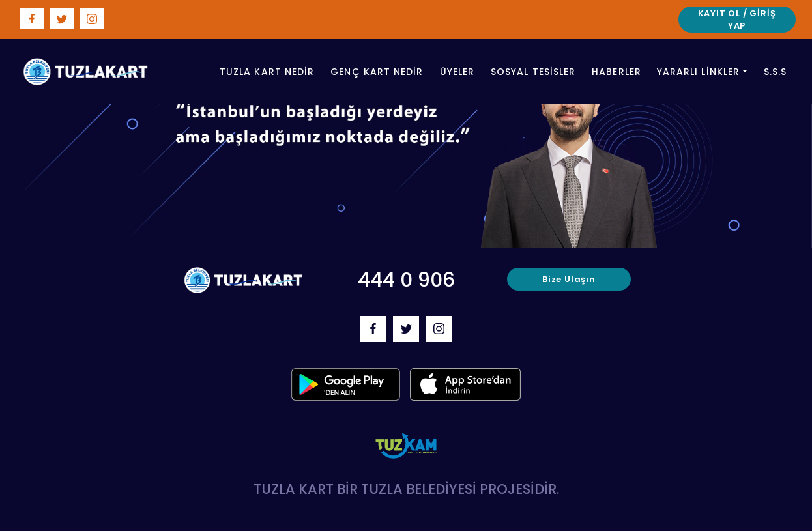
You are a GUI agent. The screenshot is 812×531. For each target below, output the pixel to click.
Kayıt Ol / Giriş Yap (737, 20)
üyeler (457, 72)
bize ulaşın (569, 279)
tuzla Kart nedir (267, 72)
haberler (616, 72)
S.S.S (775, 72)
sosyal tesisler (533, 72)
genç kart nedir (377, 72)
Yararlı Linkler (698, 72)
